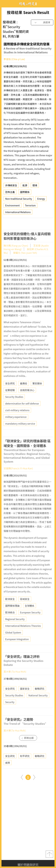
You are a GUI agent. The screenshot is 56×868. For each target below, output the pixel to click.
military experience (16, 426)
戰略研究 (40, 697)
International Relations (18, 213)
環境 (35, 186)
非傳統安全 (11, 186)
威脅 (8, 771)
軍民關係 (37, 392)
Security (10, 711)
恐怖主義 (10, 193)
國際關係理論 (12, 614)
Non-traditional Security (19, 200)
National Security (38, 704)
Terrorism (30, 206)
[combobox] (42, 23)
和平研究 (25, 765)
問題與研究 (28, 4)
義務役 (24, 392)
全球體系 (30, 614)
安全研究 (10, 392)
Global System (13, 641)
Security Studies (14, 405)
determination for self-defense (22, 412)
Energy (41, 200)
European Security (30, 621)
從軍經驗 (10, 399)
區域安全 (25, 608)
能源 (25, 186)
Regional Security (15, 628)
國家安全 (25, 697)
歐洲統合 (10, 621)
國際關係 (25, 193)
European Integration (17, 648)
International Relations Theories (23, 634)
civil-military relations (17, 419)
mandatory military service (20, 432)
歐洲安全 (10, 608)
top (49, 854)
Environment (12, 206)
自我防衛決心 (27, 399)
